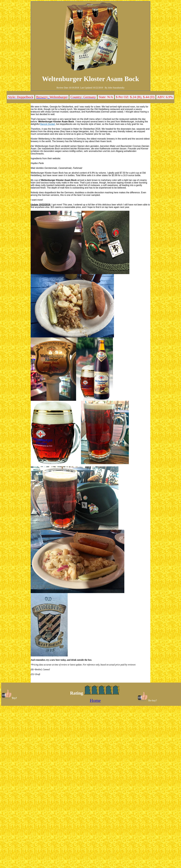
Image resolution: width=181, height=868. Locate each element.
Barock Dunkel (48, 124)
